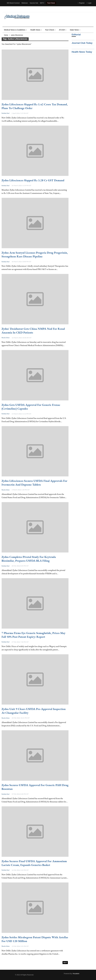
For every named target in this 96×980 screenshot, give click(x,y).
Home (6, 35)
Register (81, 3)
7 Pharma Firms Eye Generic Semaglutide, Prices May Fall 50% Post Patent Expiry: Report (33, 635)
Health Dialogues (13, 9)
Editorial (76, 35)
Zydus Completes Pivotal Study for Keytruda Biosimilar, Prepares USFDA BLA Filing (29, 559)
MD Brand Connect (13, 3)
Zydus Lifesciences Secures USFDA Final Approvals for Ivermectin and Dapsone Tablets (34, 483)
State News (74, 30)
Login (89, 3)
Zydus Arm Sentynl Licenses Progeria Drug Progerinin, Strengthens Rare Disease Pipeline (35, 254)
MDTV (42, 3)
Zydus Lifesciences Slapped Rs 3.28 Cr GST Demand (33, 180)
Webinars (25, 3)
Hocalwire (76, 974)
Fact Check (51, 3)
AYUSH (62, 30)
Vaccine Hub (34, 3)
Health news (35, 30)
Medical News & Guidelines (15, 30)
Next (65, 963)
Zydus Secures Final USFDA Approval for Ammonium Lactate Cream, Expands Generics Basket (34, 863)
